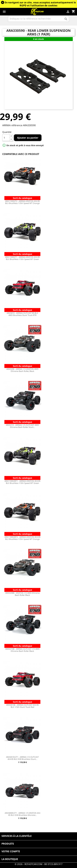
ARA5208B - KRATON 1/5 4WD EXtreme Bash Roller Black (22, 594)
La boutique (10, 859)
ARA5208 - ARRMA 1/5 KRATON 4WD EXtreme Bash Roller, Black (22, 370)
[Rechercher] (38, 19)
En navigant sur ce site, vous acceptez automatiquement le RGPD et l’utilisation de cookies (40, 4)
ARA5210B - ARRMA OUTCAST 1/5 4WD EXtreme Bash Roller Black (22, 650)
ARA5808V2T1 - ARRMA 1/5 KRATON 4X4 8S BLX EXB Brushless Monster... (22, 814)
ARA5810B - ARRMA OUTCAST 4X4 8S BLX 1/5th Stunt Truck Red (22, 706)
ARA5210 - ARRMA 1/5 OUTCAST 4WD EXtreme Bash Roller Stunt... (22, 426)
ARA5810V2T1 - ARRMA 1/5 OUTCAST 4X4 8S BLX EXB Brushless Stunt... (22, 758)
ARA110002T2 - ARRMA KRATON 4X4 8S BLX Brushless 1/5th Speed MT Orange (22, 202)
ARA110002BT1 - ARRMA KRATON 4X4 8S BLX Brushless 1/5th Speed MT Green (22, 482)
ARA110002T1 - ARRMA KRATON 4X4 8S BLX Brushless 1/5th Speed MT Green (22, 258)
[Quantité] (6, 138)
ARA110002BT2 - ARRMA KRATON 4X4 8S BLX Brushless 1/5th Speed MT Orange (22, 538)
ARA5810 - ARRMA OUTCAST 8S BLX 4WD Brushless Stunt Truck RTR (22, 314)
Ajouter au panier (28, 138)
